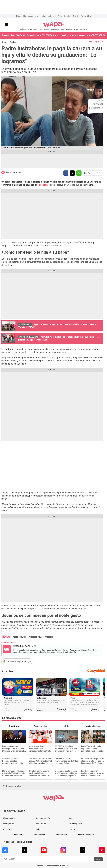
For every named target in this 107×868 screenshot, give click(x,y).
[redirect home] (54, 27)
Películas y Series (76, 824)
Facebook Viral (36, 637)
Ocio (4, 42)
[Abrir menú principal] (7, 25)
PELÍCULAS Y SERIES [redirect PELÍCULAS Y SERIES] (72, 29)
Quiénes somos (61, 835)
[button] (104, 35)
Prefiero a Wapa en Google (19, 661)
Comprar (28, 709)
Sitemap (72, 829)
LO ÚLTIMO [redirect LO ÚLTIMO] (23, 29)
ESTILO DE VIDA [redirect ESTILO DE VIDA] (55, 29)
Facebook (43, 185)
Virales (13, 42)
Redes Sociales (20, 637)
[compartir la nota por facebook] (66, 173)
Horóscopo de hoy (31, 16)
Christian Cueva (49, 16)
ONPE (76, 16)
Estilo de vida (41, 824)
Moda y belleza (9, 824)
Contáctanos (17, 835)
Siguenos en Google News (93, 173)
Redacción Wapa (13, 172)
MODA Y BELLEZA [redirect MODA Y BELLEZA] (44, 29)
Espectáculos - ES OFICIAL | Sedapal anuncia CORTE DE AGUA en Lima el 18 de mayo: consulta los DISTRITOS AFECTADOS (52, 35)
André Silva (86, 16)
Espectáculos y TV (43, 818)
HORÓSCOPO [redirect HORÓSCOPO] (83, 29)
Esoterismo (8, 829)
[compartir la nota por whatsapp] (79, 173)
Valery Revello (64, 16)
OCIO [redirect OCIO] (63, 29)
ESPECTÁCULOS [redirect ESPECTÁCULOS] (33, 29)
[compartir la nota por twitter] (72, 173)
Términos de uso (39, 835)
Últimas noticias (9, 818)
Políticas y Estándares (86, 835)
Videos (39, 829)
